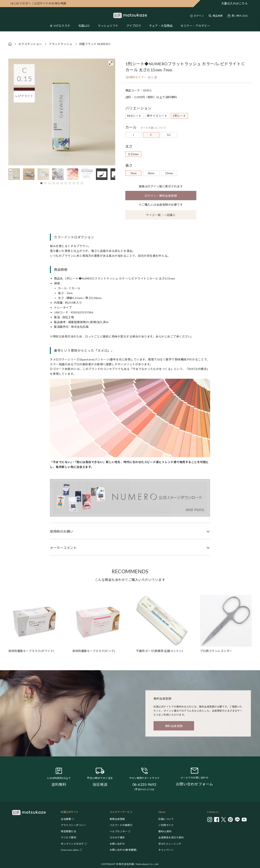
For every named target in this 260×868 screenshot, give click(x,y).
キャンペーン (166, 850)
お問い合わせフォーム (194, 784)
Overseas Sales (70, 850)
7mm (133, 173)
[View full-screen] (111, 63)
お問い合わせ (117, 844)
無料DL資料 (165, 831)
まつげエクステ (60, 26)
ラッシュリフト (108, 26)
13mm (169, 173)
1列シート (179, 116)
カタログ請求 (117, 837)
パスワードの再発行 (121, 825)
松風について (166, 819)
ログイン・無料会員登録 (161, 196)
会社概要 (66, 819)
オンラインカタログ (72, 844)
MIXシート (134, 116)
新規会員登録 (117, 819)
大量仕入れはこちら (235, 3)
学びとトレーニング (170, 844)
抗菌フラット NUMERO (95, 44)
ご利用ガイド (166, 825)
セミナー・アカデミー (195, 26)
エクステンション (30, 44)
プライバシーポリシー (74, 825)
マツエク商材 (68, 837)
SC (169, 135)
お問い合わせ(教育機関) (123, 850)
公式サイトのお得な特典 (38, 3)
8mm (151, 173)
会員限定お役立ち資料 (171, 837)
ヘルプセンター (119, 831)
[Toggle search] (216, 16)
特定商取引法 (68, 831)
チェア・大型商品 (161, 26)
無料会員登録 (174, 726)
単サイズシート (157, 116)
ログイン (199, 16)
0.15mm (133, 154)
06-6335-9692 (144, 784)
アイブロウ (134, 26)
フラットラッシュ (60, 44)
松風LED (84, 26)
